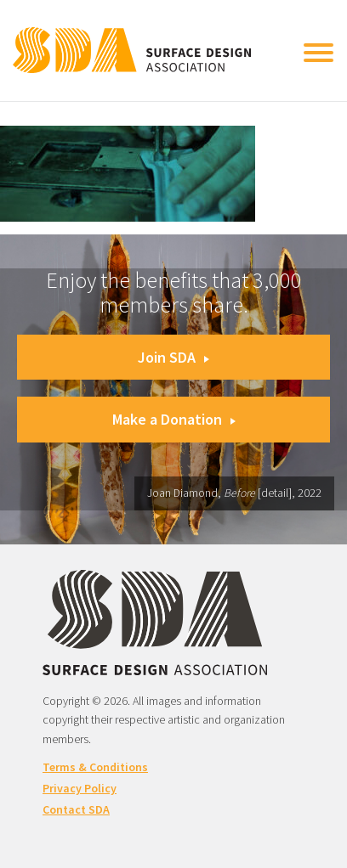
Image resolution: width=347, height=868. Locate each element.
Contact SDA (76, 809)
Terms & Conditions (95, 767)
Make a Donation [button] (174, 419)
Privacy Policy (80, 788)
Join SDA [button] (173, 357)
